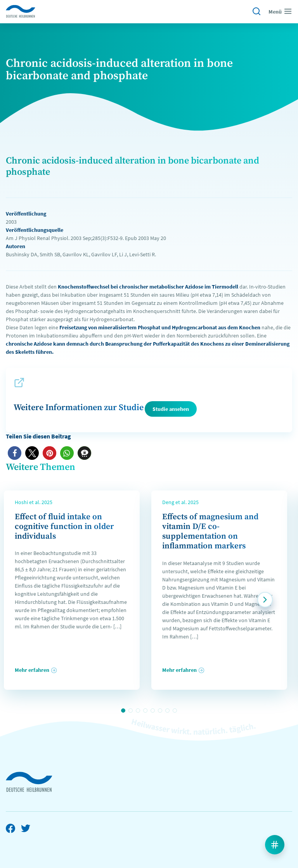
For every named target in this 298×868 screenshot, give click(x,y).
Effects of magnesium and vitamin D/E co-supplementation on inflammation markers (210, 532)
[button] (15, 453)
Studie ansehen (171, 409)
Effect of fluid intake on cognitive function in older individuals (64, 527)
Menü (280, 11)
